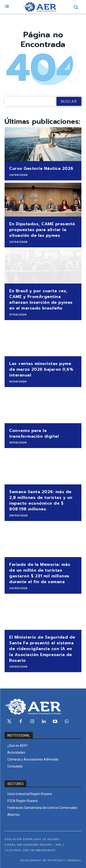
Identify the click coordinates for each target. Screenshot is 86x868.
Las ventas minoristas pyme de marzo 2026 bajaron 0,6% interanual (41, 369)
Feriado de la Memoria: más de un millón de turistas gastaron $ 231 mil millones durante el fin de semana (40, 573)
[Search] (69, 101)
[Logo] (40, 7)
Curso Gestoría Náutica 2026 (41, 168)
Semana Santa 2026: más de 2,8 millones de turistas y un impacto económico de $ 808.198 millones (41, 501)
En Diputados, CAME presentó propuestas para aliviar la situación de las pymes (42, 230)
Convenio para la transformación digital (34, 433)
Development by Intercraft (43, 861)
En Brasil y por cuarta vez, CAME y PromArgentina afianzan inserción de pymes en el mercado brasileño (41, 300)
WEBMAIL (75, 861)
